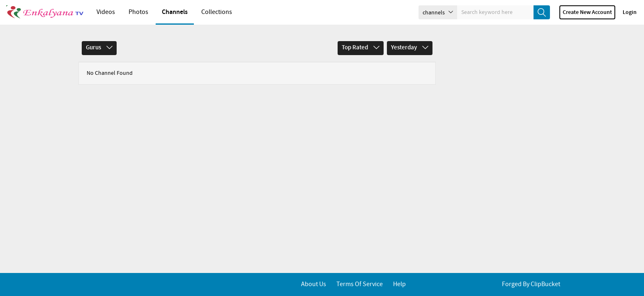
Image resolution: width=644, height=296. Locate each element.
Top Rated (361, 48)
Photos (138, 12)
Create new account (587, 12)
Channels (175, 12)
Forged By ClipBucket (531, 284)
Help (399, 284)
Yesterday (410, 48)
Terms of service (360, 284)
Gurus (99, 48)
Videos (106, 12)
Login (630, 12)
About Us (314, 284)
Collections (217, 12)
